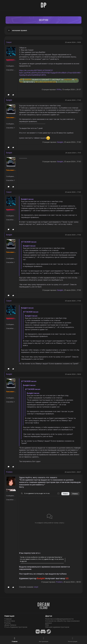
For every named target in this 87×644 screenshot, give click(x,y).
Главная (8, 619)
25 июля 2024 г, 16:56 (73, 42)
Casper (9, 42)
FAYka (59, 90)
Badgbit (9, 100)
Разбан (8, 623)
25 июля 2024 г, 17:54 (73, 235)
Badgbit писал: (27, 199)
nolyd (36, 587)
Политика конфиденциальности (59, 619)
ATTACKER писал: (29, 242)
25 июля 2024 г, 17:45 (73, 192)
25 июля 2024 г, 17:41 (73, 153)
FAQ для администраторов (57, 627)
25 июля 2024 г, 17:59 (73, 301)
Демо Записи (10, 625)
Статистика (10, 621)
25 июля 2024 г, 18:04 (73, 374)
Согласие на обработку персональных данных (62, 622)
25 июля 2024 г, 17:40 (73, 100)
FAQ (47, 625)
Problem (9, 472)
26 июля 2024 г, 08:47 (73, 472)
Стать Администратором (16, 627)
